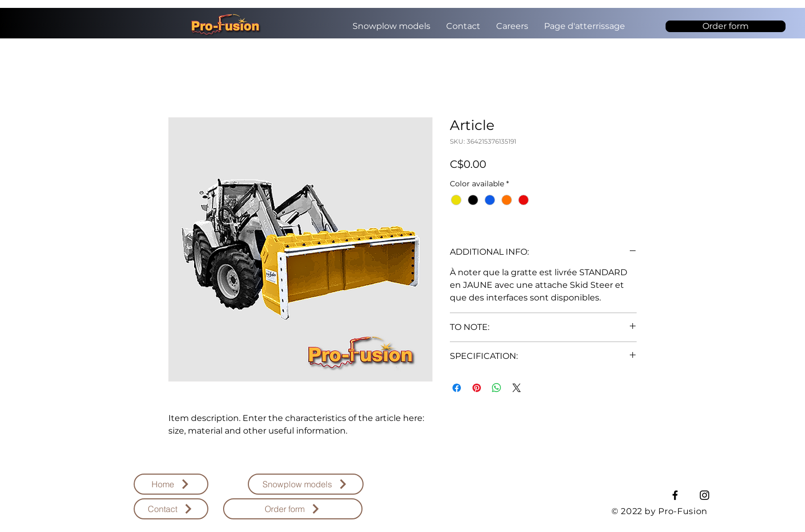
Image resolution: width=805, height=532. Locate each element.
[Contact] (171, 509)
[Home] (171, 484)
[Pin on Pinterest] (477, 388)
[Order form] (726, 26)
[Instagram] (705, 495)
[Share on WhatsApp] (497, 388)
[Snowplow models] (306, 484)
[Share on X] (517, 388)
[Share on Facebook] (457, 388)
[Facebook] (675, 495)
